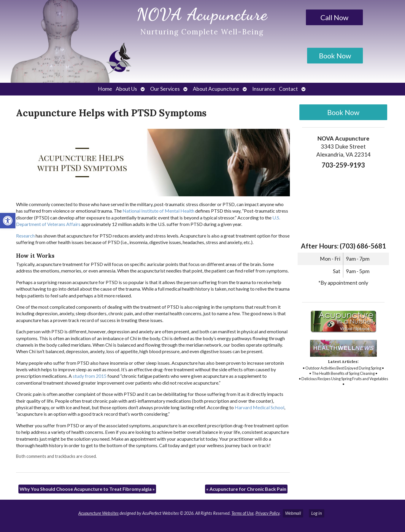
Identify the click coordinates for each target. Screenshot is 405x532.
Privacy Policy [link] (267, 513)
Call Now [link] (334, 17)
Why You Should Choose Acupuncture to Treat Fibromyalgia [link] (87, 489)
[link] (8, 221)
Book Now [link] (335, 56)
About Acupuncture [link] (216, 89)
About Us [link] (126, 89)
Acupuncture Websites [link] (99, 513)
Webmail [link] (293, 513)
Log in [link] (317, 513)
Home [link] (105, 89)
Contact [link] (288, 89)
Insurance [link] (264, 89)
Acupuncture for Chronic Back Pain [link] (246, 489)
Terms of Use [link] (243, 513)
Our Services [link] (165, 89)
